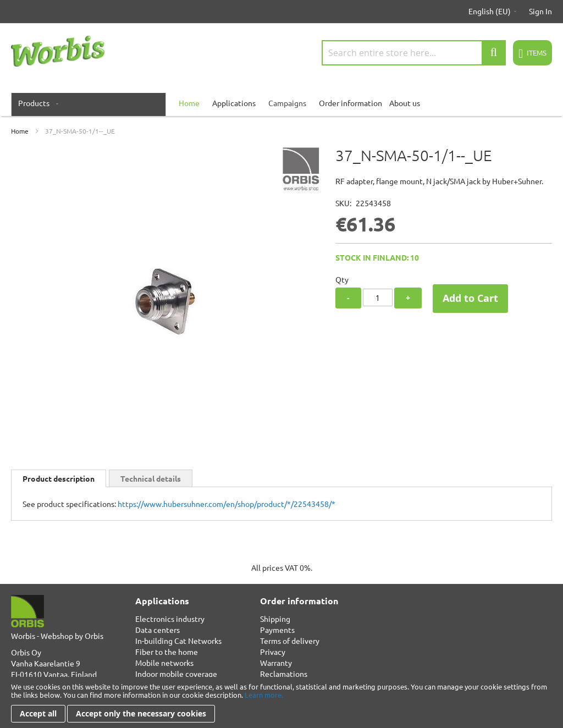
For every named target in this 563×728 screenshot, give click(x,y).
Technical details (151, 478)
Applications (234, 103)
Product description (59, 478)
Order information (351, 103)
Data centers (158, 630)
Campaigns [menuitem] (287, 103)
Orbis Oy (26, 652)
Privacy (273, 652)
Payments (277, 630)
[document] (281, 702)
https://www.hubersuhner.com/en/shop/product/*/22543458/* (227, 504)
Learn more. (264, 695)
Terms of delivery (290, 641)
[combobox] (414, 53)
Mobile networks (164, 663)
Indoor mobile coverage (176, 674)
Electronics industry (170, 619)
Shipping (275, 619)
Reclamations (284, 674)
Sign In (540, 11)
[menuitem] (36, 103)
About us (405, 103)
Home (20, 131)
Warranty (276, 663)
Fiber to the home (167, 652)
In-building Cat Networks (178, 641)
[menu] (281, 103)
